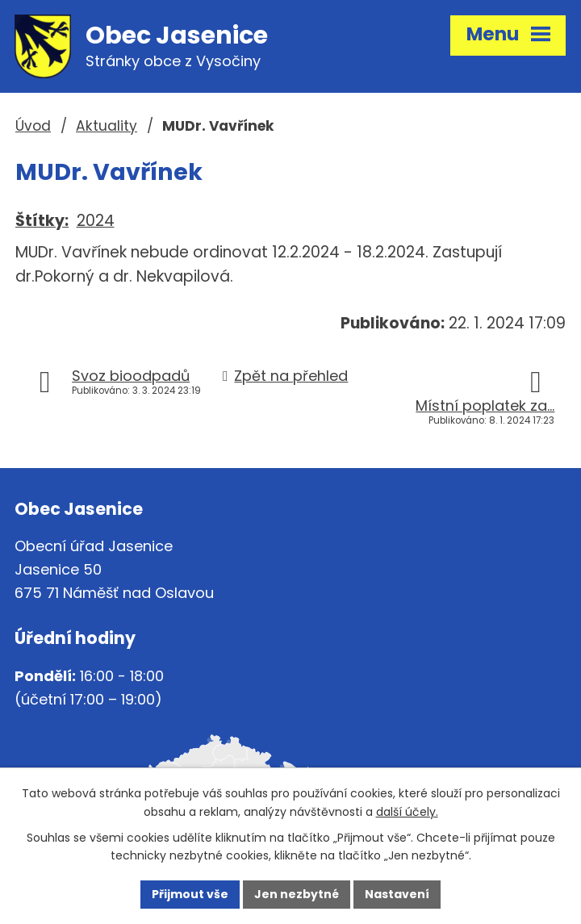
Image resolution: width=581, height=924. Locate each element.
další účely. (407, 812)
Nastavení (397, 894)
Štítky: (42, 221)
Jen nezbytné (297, 894)
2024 (96, 221)
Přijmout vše (190, 894)
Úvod (33, 126)
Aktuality (107, 126)
